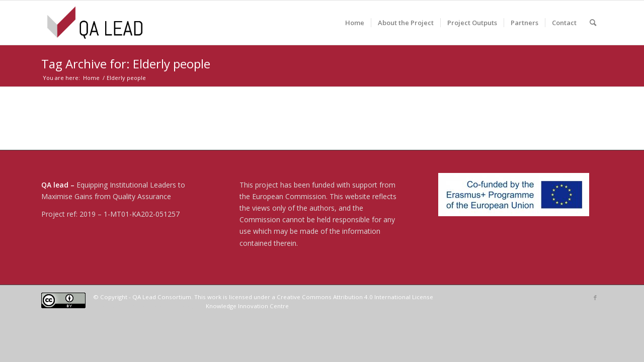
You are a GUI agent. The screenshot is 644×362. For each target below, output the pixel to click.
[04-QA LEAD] (95, 23)
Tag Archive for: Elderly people (126, 64)
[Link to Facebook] (595, 298)
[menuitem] (355, 23)
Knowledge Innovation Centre (247, 306)
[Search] (593, 23)
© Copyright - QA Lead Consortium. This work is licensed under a (185, 297)
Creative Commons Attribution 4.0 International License (355, 297)
